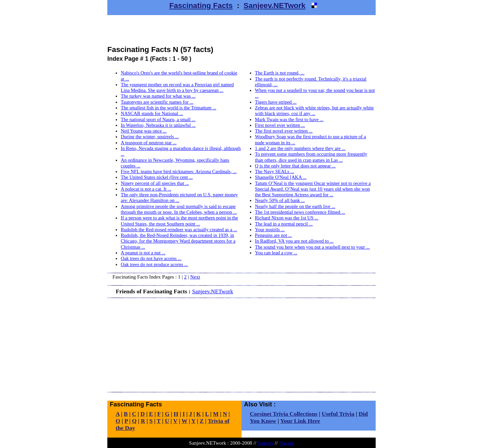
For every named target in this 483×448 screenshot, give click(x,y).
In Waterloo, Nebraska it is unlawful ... (158, 125)
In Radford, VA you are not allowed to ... (294, 241)
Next (195, 277)
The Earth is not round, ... (280, 73)
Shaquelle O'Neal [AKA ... (281, 177)
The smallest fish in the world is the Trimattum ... (169, 108)
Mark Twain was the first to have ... (289, 119)
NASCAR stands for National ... (152, 113)
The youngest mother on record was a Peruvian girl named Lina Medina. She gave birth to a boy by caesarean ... (177, 87)
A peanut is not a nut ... (143, 253)
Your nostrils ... (270, 230)
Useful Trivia (338, 414)
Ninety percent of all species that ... (155, 183)
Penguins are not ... (273, 235)
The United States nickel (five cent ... (157, 177)
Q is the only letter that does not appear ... (295, 166)
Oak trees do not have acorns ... (151, 258)
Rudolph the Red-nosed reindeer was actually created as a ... (179, 230)
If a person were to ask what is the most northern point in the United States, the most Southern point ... (179, 221)
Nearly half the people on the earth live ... (295, 206)
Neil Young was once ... (144, 131)
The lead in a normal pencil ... (284, 224)
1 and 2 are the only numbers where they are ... (300, 148)
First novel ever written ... (280, 125)
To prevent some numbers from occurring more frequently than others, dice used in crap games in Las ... (311, 157)
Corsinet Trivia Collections (284, 414)
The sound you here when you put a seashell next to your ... (312, 247)
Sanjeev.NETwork (275, 6)
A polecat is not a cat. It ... (146, 189)
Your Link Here (300, 421)
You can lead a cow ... (276, 253)
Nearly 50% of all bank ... (280, 200)
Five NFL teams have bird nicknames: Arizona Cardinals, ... (179, 171)
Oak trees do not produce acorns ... (154, 264)
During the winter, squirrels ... (150, 137)
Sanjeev (266, 443)
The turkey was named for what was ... (158, 96)
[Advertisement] (241, 30)
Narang (287, 443)
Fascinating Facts (201, 6)
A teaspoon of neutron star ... (149, 143)
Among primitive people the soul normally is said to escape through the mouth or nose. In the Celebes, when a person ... (179, 209)
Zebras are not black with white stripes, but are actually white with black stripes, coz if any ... (314, 111)
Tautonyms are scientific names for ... (157, 102)
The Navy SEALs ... (275, 171)
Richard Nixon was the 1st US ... (287, 218)
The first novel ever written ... (284, 131)
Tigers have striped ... (276, 102)
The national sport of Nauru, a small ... (158, 119)
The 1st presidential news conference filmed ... (300, 212)
